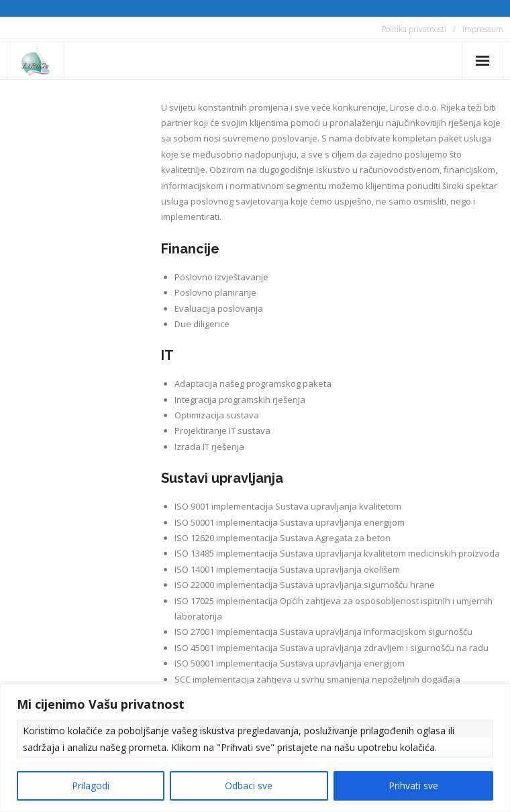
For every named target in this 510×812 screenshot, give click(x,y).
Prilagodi (91, 786)
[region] (255, 748)
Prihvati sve (413, 786)
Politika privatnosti (414, 29)
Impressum (483, 29)
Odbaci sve (249, 786)
